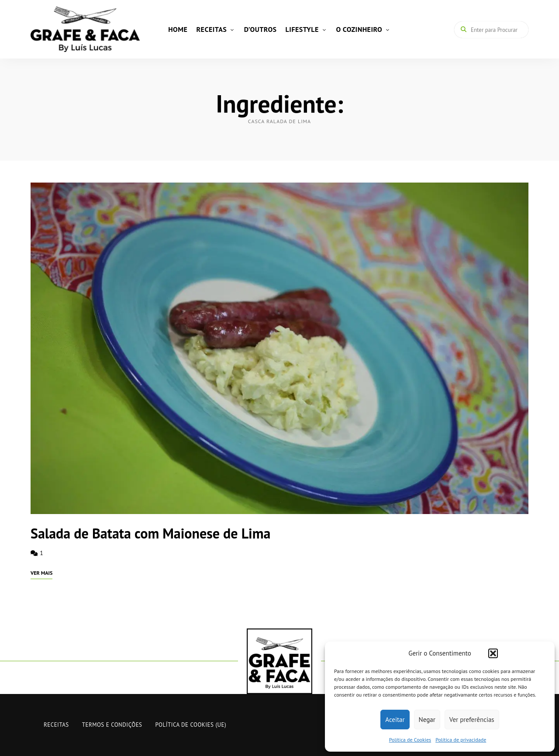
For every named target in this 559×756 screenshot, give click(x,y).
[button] (493, 653)
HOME (178, 29)
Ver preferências (472, 720)
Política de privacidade (461, 740)
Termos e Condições (112, 725)
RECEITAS (211, 29)
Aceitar (395, 720)
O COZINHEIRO (359, 29)
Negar (427, 720)
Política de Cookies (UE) (191, 725)
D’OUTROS (261, 29)
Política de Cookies (410, 740)
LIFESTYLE (302, 29)
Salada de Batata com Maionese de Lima (150, 533)
